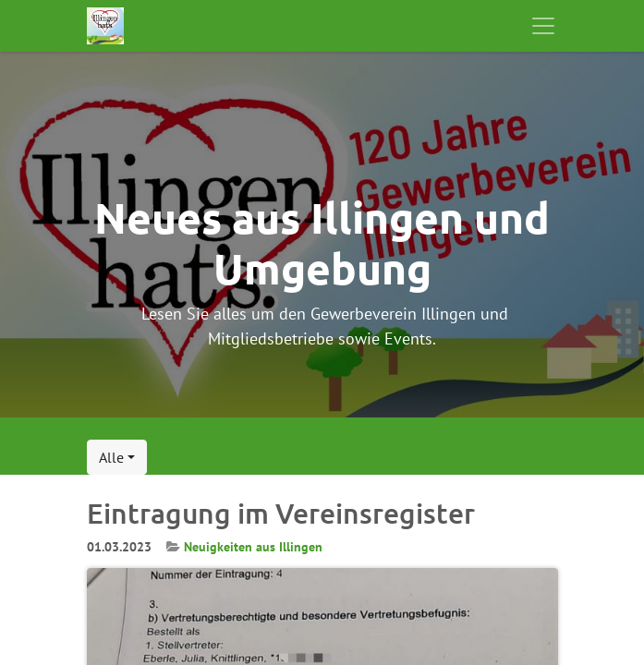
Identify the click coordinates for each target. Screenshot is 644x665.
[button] (117, 457)
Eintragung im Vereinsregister (281, 514)
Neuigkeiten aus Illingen (253, 547)
